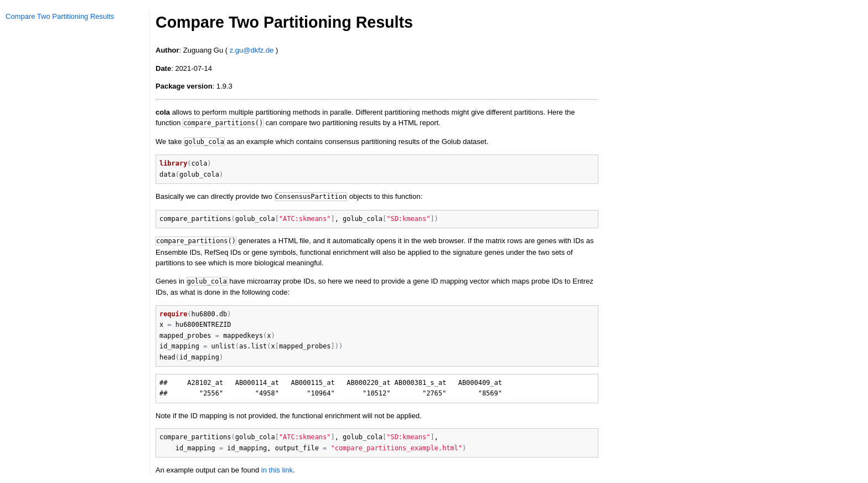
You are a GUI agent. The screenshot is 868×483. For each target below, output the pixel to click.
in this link (277, 470)
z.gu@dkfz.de (252, 50)
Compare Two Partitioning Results (60, 16)
